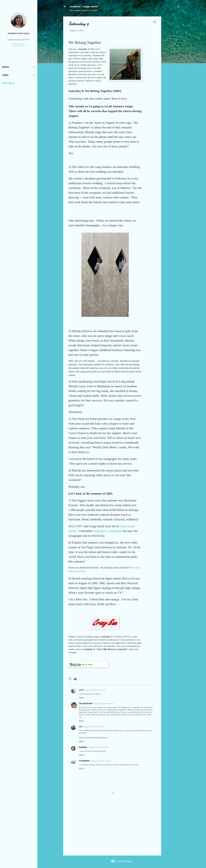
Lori (81, 727)
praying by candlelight (108, 531)
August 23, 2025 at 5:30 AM (103, 704)
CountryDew (84, 761)
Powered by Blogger (122, 861)
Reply (82, 698)
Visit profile (19, 45)
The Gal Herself (86, 704)
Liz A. (81, 690)
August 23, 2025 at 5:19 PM (100, 761)
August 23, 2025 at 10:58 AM (94, 727)
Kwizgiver (83, 747)
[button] (154, 22)
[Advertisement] (172, 56)
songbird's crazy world (83, 6)
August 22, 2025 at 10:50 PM (95, 690)
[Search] (179, 7)
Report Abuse (8, 83)
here (124, 99)
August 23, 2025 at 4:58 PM (98, 747)
